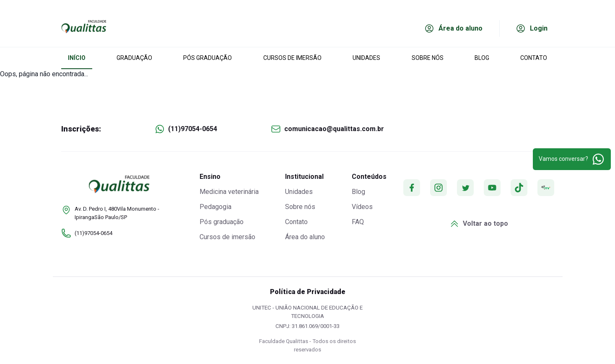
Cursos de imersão (227, 237)
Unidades (299, 192)
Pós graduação (222, 222)
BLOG (482, 58)
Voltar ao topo (479, 224)
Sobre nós (300, 207)
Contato (296, 222)
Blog (358, 192)
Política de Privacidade (308, 292)
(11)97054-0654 (193, 129)
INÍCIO (77, 58)
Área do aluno (305, 237)
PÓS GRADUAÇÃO (208, 58)
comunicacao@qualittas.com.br (334, 129)
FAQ (358, 222)
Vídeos (362, 207)
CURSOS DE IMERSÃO (292, 58)
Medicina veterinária (229, 192)
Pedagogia (215, 207)
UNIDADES (366, 58)
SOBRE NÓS (428, 58)
